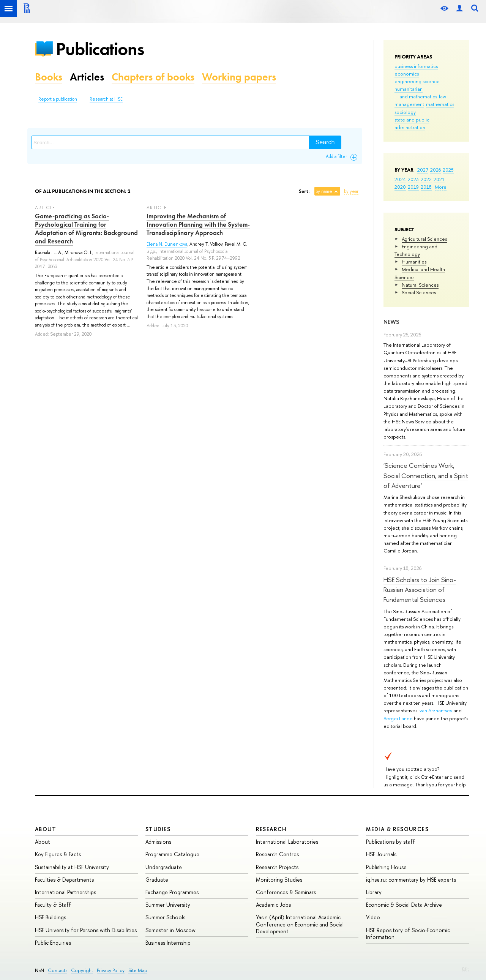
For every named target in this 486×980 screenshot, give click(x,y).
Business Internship (168, 943)
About (46, 829)
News (391, 322)
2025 (448, 170)
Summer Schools (165, 917)
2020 (400, 187)
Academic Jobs (273, 905)
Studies (158, 829)
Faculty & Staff (53, 905)
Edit (465, 969)
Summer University (168, 905)
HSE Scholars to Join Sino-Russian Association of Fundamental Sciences (420, 590)
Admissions (158, 842)
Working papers (239, 77)
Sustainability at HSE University (72, 867)
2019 (413, 187)
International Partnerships (65, 892)
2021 (439, 179)
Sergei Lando (398, 718)
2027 (423, 170)
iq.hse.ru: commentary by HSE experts (411, 880)
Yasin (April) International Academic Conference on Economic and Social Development (300, 924)
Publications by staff (391, 842)
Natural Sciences (420, 285)
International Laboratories (287, 842)
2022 (426, 179)
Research (271, 829)
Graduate (157, 880)
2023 (413, 179)
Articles (87, 77)
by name (324, 191)
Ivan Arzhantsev (435, 710)
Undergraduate (164, 867)
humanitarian (409, 89)
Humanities (414, 262)
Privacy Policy (111, 970)
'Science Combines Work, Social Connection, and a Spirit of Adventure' (426, 475)
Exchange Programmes (172, 892)
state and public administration (412, 123)
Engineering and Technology (416, 250)
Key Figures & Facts (58, 854)
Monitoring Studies (279, 880)
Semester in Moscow (170, 930)
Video (373, 917)
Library (374, 892)
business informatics (416, 66)
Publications (100, 49)
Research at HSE (106, 99)
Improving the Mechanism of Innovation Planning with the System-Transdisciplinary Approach (198, 224)
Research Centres (277, 854)
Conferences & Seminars (286, 892)
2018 (426, 187)
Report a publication (58, 99)
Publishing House (386, 867)
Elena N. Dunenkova (167, 244)
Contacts (58, 970)
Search (325, 142)
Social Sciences (419, 292)
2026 (436, 170)
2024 (400, 179)
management (409, 104)
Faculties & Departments (64, 880)
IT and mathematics (416, 96)
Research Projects (277, 867)
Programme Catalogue (172, 854)
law (443, 96)
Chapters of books (153, 77)
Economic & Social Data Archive (404, 905)
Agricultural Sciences (424, 239)
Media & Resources (397, 829)
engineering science (417, 81)
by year (351, 191)
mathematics (440, 104)
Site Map (138, 970)
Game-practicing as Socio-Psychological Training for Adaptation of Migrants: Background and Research (86, 229)
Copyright (82, 970)
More (441, 187)
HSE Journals (381, 854)
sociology (405, 112)
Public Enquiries (53, 943)
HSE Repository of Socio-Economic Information (408, 933)
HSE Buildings (50, 917)
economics (407, 74)
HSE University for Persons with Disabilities (86, 930)
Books (49, 77)
